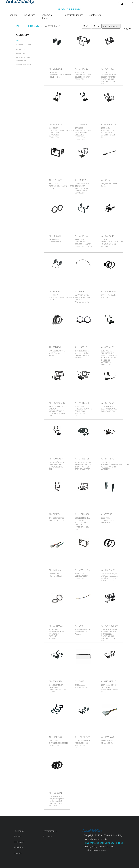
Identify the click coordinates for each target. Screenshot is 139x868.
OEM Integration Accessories (23, 59)
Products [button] (12, 15)
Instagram (19, 842)
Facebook (19, 831)
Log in (127, 28)
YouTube (18, 847)
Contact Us (95, 15)
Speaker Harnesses (24, 64)
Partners (47, 836)
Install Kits (20, 54)
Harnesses (21, 49)
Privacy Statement (93, 843)
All (18, 40)
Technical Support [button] (73, 15)
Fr (132, 2)
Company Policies (114, 843)
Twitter (18, 836)
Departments (50, 831)
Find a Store (29, 15)
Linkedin (18, 853)
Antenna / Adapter (23, 45)
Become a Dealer (46, 16)
